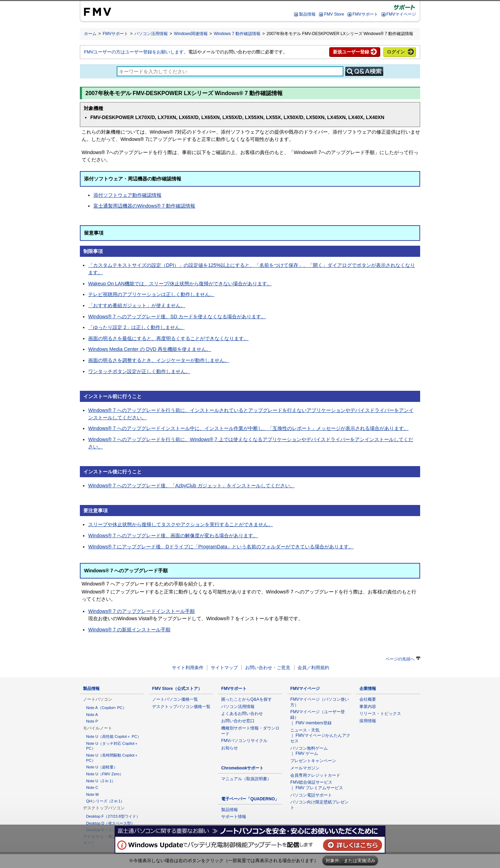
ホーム (90, 34)
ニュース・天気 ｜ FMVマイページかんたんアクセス (320, 736)
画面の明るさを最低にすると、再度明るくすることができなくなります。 (168, 338)
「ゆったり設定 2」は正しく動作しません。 (136, 327)
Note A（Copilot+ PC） (106, 708)
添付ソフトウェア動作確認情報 (127, 195)
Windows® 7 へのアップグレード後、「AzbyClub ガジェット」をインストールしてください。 (191, 486)
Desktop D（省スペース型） (110, 823)
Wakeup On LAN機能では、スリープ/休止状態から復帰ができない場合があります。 (180, 284)
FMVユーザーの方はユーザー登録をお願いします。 (136, 52)
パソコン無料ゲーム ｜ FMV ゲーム (309, 751)
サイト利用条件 (188, 668)
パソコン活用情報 (151, 34)
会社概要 (368, 699)
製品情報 (307, 14)
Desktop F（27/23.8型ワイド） (113, 816)
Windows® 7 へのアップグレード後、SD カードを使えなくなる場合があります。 (177, 317)
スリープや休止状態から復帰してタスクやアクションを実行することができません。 (181, 524)
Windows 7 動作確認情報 (237, 34)
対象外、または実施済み (351, 861)
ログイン (396, 52)
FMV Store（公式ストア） (177, 689)
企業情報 (368, 689)
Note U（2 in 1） (101, 781)
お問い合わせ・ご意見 (268, 668)
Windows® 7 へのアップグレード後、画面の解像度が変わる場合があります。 (173, 536)
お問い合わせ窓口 (238, 721)
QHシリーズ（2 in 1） (105, 801)
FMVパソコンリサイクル (244, 741)
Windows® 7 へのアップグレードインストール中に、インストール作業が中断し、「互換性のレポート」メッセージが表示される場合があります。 (248, 428)
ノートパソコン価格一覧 (175, 699)
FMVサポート (365, 14)
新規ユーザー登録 (351, 52)
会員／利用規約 (313, 668)
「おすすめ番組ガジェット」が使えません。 (137, 305)
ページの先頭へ (403, 659)
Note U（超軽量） (102, 767)
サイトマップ (224, 668)
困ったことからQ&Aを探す (247, 699)
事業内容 (368, 707)
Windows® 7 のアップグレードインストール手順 (141, 611)
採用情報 (368, 721)
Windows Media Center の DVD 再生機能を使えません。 (150, 349)
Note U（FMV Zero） (105, 774)
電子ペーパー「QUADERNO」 (250, 799)
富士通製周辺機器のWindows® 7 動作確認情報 (144, 206)
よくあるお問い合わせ (242, 714)
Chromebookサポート (243, 768)
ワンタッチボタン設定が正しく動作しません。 (139, 371)
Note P (92, 721)
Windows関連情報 (191, 34)
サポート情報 (234, 817)
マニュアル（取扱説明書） (246, 779)
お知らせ (230, 748)
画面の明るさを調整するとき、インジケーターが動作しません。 (159, 360)
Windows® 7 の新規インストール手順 (129, 630)
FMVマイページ (401, 14)
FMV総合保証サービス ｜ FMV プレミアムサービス (317, 785)
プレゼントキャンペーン (313, 761)
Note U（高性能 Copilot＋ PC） (114, 736)
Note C (92, 787)
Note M (92, 794)
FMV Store (334, 14)
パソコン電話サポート (311, 795)
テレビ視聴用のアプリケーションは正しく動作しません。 (151, 294)
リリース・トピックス (380, 714)
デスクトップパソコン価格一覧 (181, 707)
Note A (92, 715)
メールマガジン (305, 768)
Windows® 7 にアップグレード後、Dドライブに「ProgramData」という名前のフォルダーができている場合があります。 (221, 547)
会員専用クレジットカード (315, 775)
